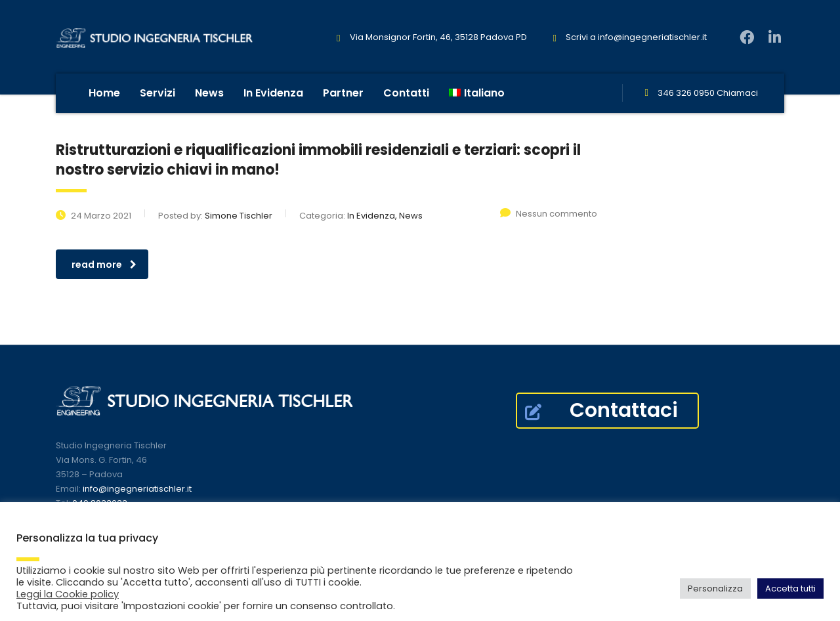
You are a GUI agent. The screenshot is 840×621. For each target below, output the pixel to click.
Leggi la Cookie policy (68, 594)
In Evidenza (273, 93)
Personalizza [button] (715, 589)
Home (104, 93)
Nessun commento (549, 214)
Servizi (157, 93)
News (209, 93)
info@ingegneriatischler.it (652, 37)
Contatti (406, 93)
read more (104, 265)
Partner (343, 93)
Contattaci (601, 410)
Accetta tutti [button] (790, 589)
